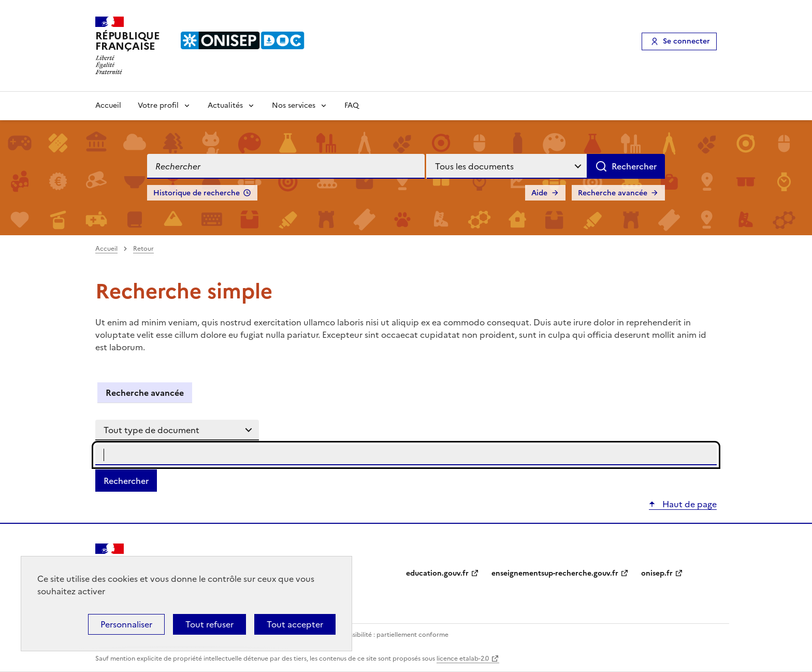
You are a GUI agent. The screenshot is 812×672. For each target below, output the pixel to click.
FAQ (352, 105)
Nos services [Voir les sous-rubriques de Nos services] (294, 105)
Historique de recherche (197, 193)
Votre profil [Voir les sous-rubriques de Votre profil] (158, 105)
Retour (143, 249)
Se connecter (686, 41)
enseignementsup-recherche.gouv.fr (555, 573)
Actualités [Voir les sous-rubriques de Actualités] (225, 105)
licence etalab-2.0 (463, 659)
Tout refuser (209, 624)
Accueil (108, 105)
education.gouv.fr (437, 573)
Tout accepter (295, 624)
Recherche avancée (613, 193)
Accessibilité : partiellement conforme (392, 635)
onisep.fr (657, 573)
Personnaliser (126, 624)
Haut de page (688, 504)
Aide (539, 193)
